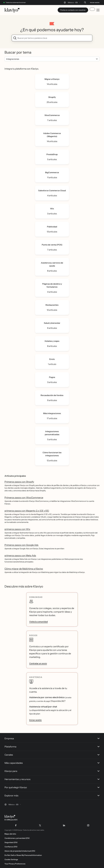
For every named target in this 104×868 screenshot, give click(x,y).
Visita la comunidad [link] (38, 622)
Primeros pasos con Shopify (19, 482)
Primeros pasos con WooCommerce (24, 498)
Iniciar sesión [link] (35, 720)
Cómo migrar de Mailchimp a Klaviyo (24, 569)
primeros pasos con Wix (17, 529)
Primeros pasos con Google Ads (21, 545)
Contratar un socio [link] (38, 663)
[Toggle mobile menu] (98, 10)
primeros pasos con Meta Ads (20, 556)
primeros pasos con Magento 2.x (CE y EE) (27, 511)
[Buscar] (85, 2)
